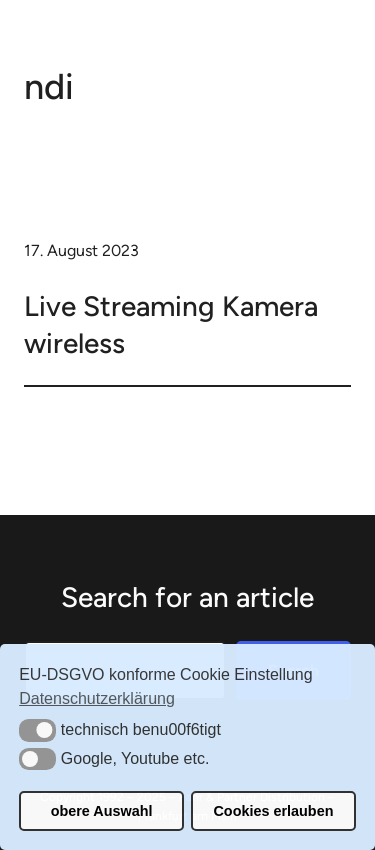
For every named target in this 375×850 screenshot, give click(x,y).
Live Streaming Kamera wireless (171, 324)
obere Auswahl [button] (102, 811)
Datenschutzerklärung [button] (97, 698)
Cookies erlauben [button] (273, 811)
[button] (37, 730)
